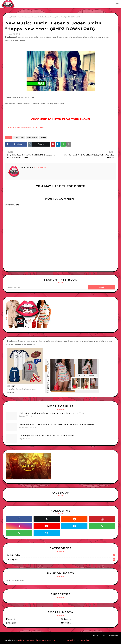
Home (7, 17)
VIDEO (14, 17)
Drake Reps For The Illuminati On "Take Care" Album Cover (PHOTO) (56, 424)
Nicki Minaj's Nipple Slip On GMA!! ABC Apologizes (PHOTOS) (52, 413)
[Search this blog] (47, 287)
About (104, 635)
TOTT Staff (39, 168)
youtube (67, 623)
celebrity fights (61, 555)
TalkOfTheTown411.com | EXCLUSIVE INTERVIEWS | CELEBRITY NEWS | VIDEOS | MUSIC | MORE (55, 640)
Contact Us (114, 635)
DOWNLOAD (19, 138)
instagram (12, 623)
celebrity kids (61, 560)
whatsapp (67, 619)
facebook (11, 619)
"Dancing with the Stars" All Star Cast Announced (46, 435)
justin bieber (32, 138)
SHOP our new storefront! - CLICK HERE (26, 128)
